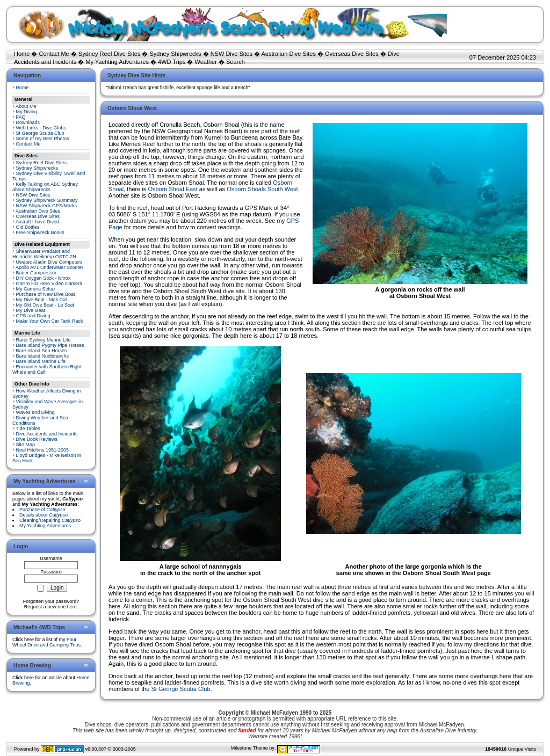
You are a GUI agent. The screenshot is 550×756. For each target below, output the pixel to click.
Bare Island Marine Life (41, 361)
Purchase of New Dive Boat (46, 294)
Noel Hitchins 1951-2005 (43, 450)
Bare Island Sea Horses (42, 351)
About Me (26, 106)
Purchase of (42, 510)
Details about (44, 515)
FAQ (21, 117)
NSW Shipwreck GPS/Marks (47, 206)
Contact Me (54, 54)
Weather (206, 62)
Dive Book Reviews (37, 439)
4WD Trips (172, 62)
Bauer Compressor (37, 273)
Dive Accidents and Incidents (47, 434)
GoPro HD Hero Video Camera (49, 283)
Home (22, 54)
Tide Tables (28, 428)
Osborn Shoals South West (262, 189)
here (72, 607)
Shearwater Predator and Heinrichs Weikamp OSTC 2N (44, 254)
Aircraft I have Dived (37, 222)
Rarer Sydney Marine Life (44, 340)
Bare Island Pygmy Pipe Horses (50, 345)
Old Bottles (28, 227)
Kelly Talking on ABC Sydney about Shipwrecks (45, 187)
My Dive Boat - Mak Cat (42, 300)
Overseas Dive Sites (352, 54)
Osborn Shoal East (172, 189)
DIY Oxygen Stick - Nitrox (44, 278)
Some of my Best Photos (43, 139)
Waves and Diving (35, 412)
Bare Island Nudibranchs (43, 356)
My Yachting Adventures (117, 62)
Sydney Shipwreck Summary (47, 200)
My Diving (27, 112)
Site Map (26, 445)
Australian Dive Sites (288, 54)
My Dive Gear (31, 310)
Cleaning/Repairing (50, 520)
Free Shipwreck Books (40, 232)
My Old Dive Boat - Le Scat (45, 305)
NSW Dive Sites (231, 54)
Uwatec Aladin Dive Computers (49, 262)
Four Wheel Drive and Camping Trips (46, 642)
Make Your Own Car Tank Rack (50, 321)
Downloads (28, 122)
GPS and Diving (33, 316)
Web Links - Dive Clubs (41, 128)
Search (236, 62)
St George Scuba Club (40, 133)
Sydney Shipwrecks (176, 54)
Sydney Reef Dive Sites (110, 54)
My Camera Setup (36, 289)
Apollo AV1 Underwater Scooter (49, 267)
